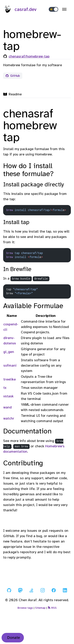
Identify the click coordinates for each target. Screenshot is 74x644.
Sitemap (40, 608)
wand (7, 407)
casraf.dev (20, 9)
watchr (9, 418)
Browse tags (25, 608)
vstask (8, 396)
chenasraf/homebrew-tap (29, 56)
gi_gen (9, 352)
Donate (14, 638)
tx (5, 388)
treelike (10, 379)
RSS (52, 608)
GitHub (13, 76)
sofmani (10, 365)
